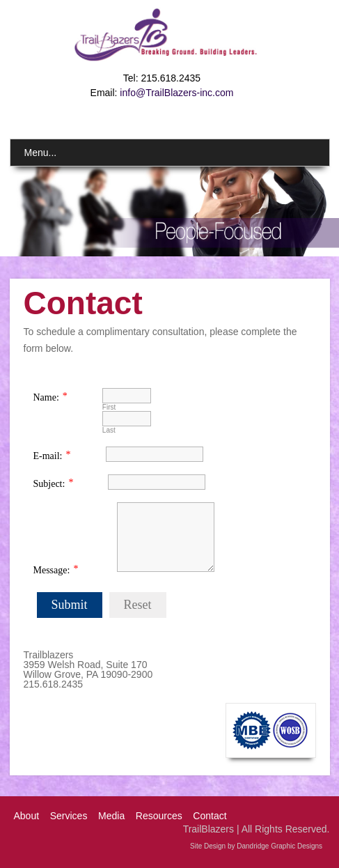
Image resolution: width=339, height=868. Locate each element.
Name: (46, 397)
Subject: (49, 484)
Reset (138, 605)
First (109, 407)
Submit (70, 605)
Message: (52, 570)
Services (69, 816)
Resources (159, 816)
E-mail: (48, 456)
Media (111, 816)
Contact (210, 816)
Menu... (41, 153)
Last (109, 430)
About (27, 816)
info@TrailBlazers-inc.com (176, 93)
